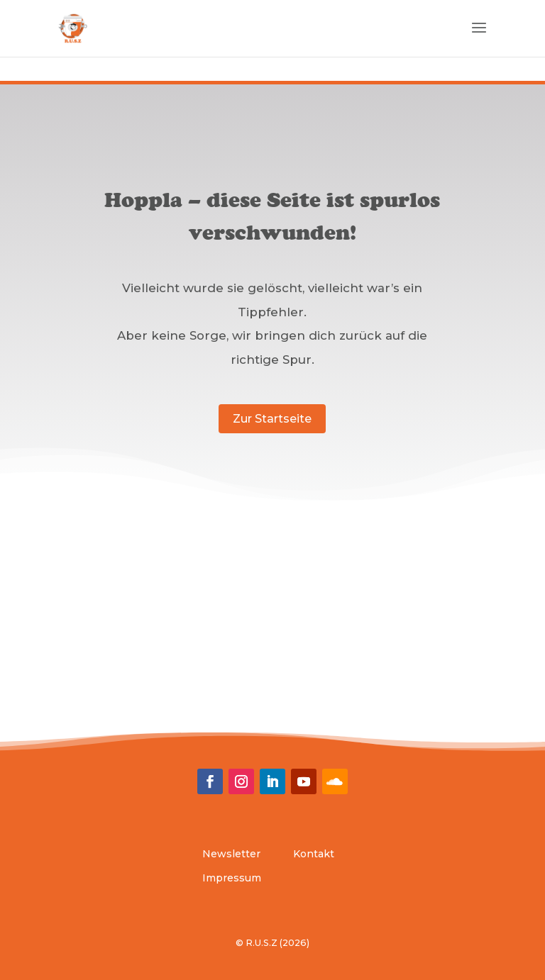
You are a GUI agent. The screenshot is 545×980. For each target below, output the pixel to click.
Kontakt (314, 854)
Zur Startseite (272, 419)
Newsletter (231, 854)
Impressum (232, 878)
